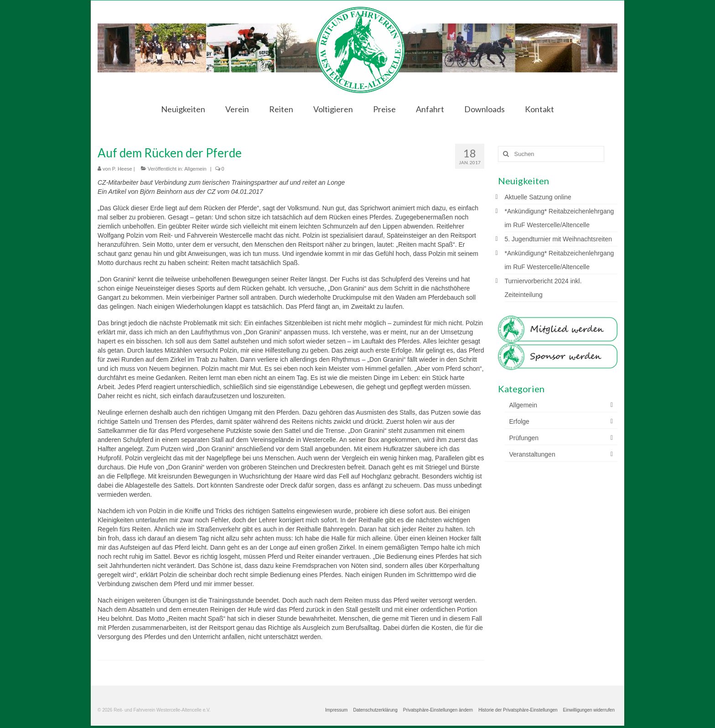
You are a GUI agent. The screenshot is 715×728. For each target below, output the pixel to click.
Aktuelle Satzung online (538, 197)
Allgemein (195, 169)
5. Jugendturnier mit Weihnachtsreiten (559, 239)
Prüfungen (524, 438)
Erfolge (519, 421)
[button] (438, 710)
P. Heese (122, 169)
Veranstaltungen (532, 454)
